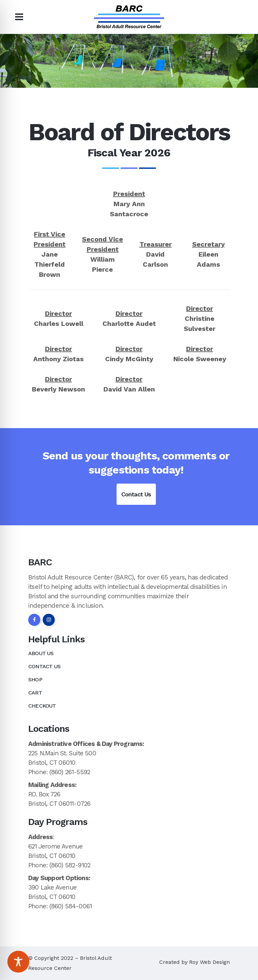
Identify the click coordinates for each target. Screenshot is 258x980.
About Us (41, 653)
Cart (35, 693)
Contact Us (136, 494)
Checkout (42, 706)
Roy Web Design (209, 962)
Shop (35, 680)
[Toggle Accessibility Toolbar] (18, 962)
